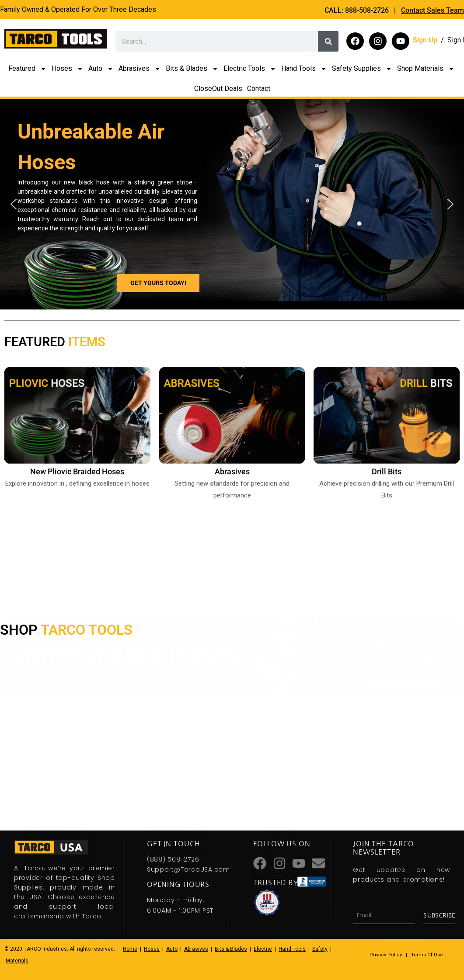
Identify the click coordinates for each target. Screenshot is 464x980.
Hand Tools (304, 69)
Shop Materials (426, 69)
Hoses (68, 69)
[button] (14, 204)
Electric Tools (250, 69)
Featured (28, 69)
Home (130, 949)
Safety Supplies (362, 69)
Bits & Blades (192, 69)
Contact (259, 89)
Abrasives (140, 69)
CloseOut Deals (218, 89)
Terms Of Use (427, 955)
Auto (101, 69)
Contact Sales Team (433, 10)
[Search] (328, 41)
